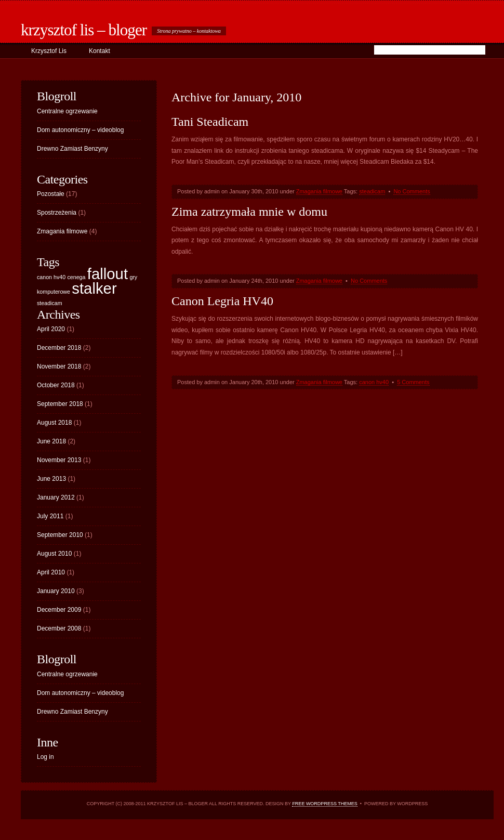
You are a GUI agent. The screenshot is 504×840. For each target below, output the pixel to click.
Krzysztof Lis (49, 51)
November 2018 (59, 366)
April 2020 (51, 329)
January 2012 (56, 497)
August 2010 (54, 554)
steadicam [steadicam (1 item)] (50, 303)
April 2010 (51, 572)
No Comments (412, 191)
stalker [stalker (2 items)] (94, 288)
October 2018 (56, 385)
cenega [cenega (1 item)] (76, 277)
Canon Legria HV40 (222, 301)
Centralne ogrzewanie (67, 111)
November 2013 (59, 460)
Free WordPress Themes (324, 804)
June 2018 (51, 441)
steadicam (372, 191)
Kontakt (100, 51)
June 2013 (51, 479)
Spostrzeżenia (57, 213)
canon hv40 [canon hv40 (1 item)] (51, 277)
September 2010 (60, 535)
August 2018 (54, 423)
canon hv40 (374, 382)
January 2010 (56, 591)
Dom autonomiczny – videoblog (80, 130)
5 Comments (413, 382)
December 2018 (59, 348)
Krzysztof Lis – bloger (84, 30)
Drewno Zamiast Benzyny (72, 149)
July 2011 (50, 516)
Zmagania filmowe (319, 191)
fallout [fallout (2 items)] (108, 274)
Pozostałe (51, 194)
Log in (45, 757)
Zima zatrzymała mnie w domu (249, 212)
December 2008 (59, 628)
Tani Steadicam (210, 122)
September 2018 (60, 404)
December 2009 (59, 610)
